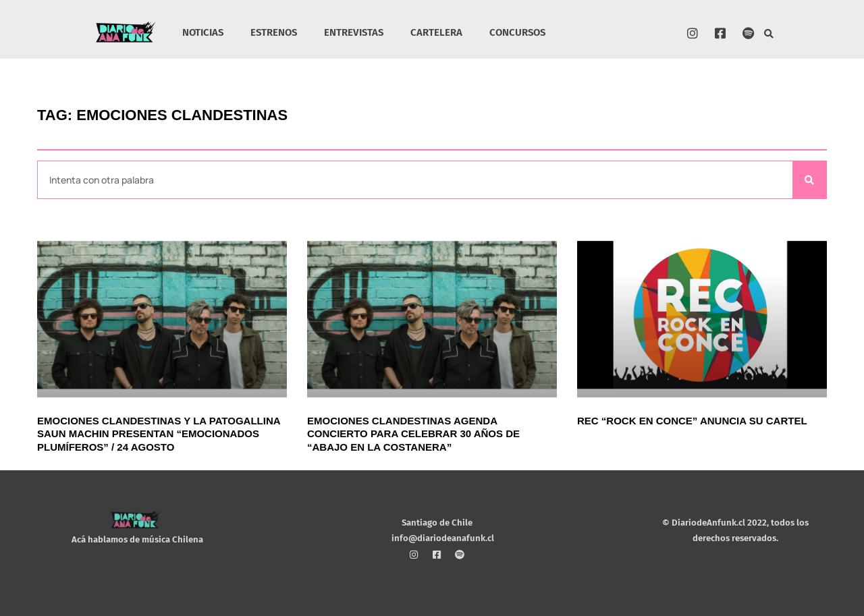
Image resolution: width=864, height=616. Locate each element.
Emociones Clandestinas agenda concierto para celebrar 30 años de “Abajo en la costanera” (413, 434)
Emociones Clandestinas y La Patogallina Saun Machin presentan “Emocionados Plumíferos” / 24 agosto (159, 434)
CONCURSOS (517, 32)
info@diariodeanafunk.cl (443, 538)
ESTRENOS (274, 32)
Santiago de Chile (437, 523)
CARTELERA (436, 32)
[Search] (809, 180)
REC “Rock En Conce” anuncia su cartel (692, 421)
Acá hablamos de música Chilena (137, 539)
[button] (769, 34)
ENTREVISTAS (354, 32)
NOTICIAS (203, 32)
